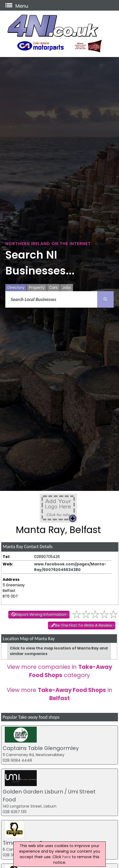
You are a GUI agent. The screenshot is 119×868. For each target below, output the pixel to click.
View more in (60, 694)
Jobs (67, 287)
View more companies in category (60, 671)
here (67, 857)
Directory (16, 287)
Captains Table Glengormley (41, 748)
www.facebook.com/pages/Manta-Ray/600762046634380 (70, 567)
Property (37, 287)
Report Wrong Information (41, 614)
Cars (54, 287)
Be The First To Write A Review (84, 625)
